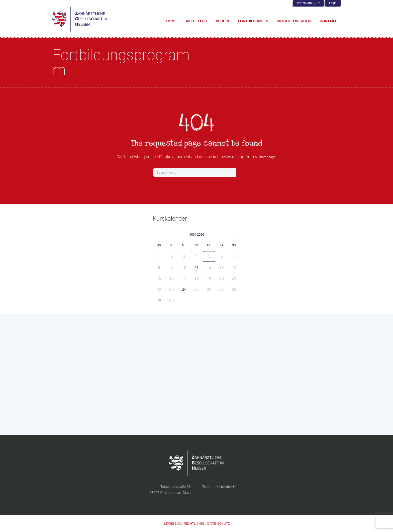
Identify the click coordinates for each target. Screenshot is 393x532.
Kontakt (328, 21)
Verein (222, 21)
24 (184, 290)
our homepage (265, 157)
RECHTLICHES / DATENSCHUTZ (208, 524)
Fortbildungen (253, 21)
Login (333, 3)
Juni (197, 235)
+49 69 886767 (227, 487)
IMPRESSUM (171, 524)
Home (171, 21)
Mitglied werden (294, 21)
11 (197, 268)
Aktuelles (196, 21)
